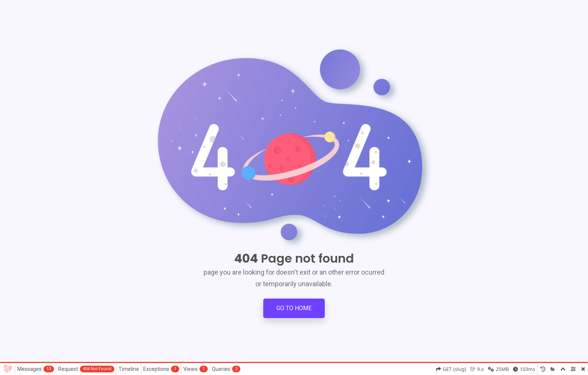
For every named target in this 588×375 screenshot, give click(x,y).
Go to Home (294, 308)
